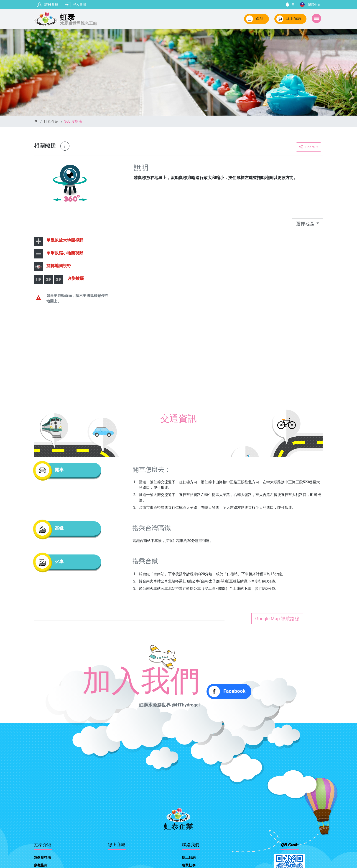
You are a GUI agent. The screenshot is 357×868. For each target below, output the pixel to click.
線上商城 (117, 845)
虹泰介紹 (51, 121)
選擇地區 (306, 224)
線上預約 (289, 19)
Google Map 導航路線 (277, 619)
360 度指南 (73, 121)
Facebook (227, 691)
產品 (255, 19)
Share (307, 147)
